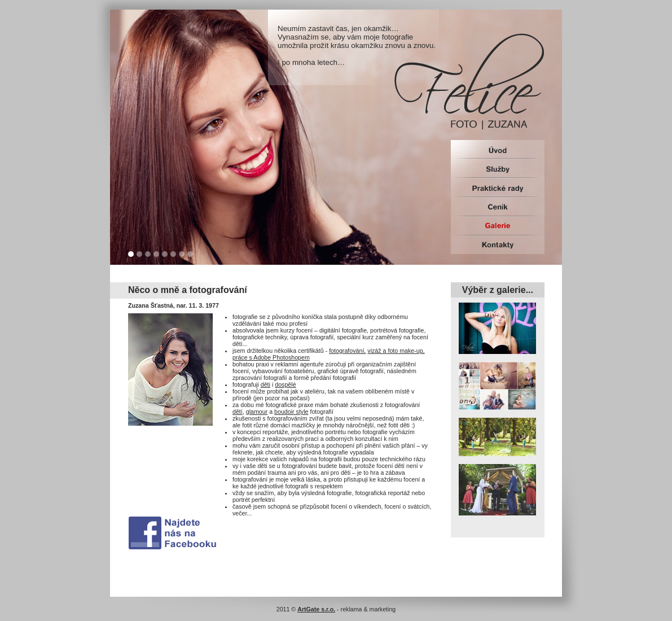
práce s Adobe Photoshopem (271, 357)
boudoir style (291, 412)
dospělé (285, 384)
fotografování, (347, 351)
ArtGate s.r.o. (316, 609)
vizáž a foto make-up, (396, 351)
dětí (238, 412)
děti (265, 384)
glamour (257, 412)
